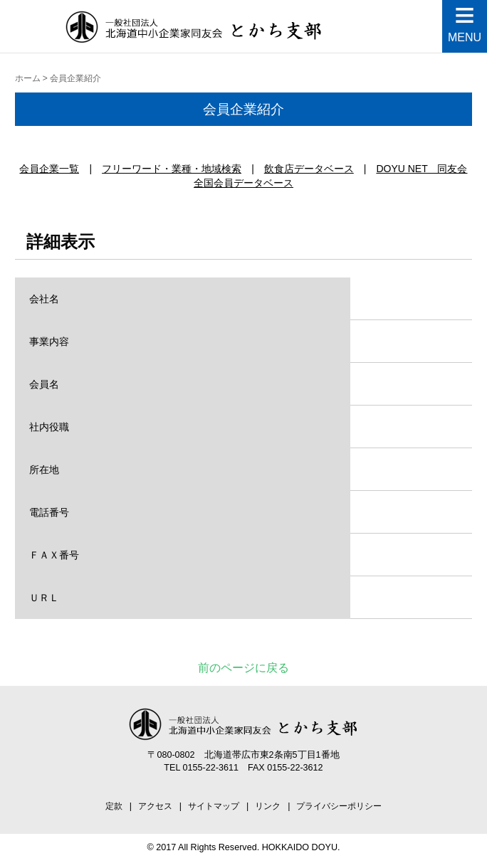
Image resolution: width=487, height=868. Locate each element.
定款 (114, 806)
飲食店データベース (309, 169)
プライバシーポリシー (339, 806)
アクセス (155, 806)
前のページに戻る (243, 668)
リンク (268, 806)
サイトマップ (214, 806)
